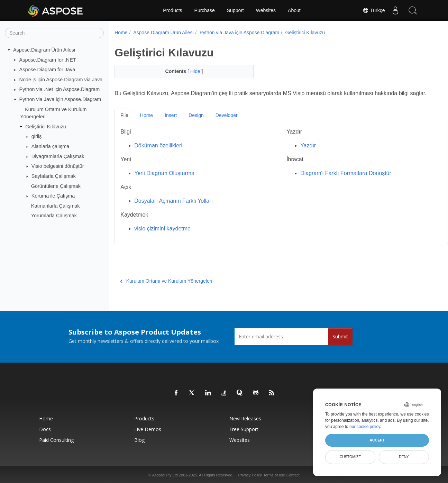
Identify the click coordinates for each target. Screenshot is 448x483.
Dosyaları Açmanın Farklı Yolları (173, 209)
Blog (139, 440)
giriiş (37, 136)
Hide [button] (191, 71)
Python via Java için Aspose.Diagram (60, 99)
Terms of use (274, 475)
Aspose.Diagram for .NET (48, 60)
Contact (293, 475)
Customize (350, 457)
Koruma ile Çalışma (53, 196)
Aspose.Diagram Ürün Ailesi (44, 50)
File (124, 124)
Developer (227, 124)
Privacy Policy (250, 475)
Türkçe (374, 10)
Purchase (205, 10)
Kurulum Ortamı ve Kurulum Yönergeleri (166, 289)
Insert (171, 124)
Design (196, 124)
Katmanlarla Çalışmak (56, 206)
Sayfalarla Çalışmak (54, 176)
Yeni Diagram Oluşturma (164, 181)
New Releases (245, 418)
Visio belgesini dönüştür (58, 166)
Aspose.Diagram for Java (47, 70)
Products (172, 10)
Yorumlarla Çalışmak (54, 216)
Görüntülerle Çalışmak (56, 186)
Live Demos (148, 429)
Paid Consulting (56, 440)
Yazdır (297, 154)
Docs (45, 429)
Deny (404, 457)
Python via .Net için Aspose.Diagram (60, 89)
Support (235, 10)
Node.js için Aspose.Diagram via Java (61, 80)
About (294, 10)
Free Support (244, 429)
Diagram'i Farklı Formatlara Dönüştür (334, 181)
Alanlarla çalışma (51, 146)
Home (121, 33)
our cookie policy (365, 427)
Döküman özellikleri (158, 154)
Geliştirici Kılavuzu (46, 127)
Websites (266, 10)
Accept (377, 440)
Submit (340, 336)
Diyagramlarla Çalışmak (58, 156)
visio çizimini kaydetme (162, 237)
